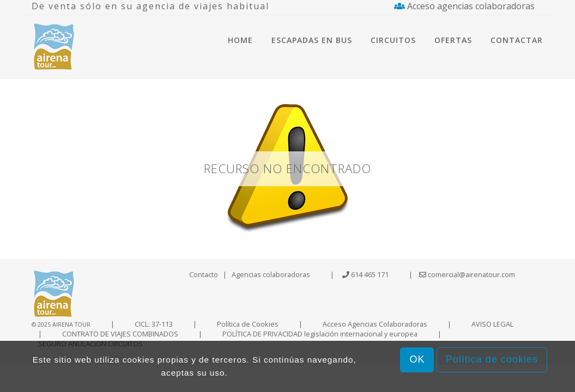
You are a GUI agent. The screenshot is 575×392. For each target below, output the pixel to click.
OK (417, 359)
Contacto (204, 274)
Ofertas (453, 40)
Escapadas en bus (312, 40)
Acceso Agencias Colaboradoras (375, 324)
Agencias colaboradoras (271, 274)
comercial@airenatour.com (467, 274)
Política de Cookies (248, 324)
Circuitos (393, 40)
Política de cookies (492, 359)
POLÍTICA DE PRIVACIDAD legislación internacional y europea (320, 334)
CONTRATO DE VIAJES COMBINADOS (120, 334)
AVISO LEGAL (492, 324)
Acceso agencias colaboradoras (464, 6)
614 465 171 (370, 274)
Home (240, 40)
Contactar (517, 40)
